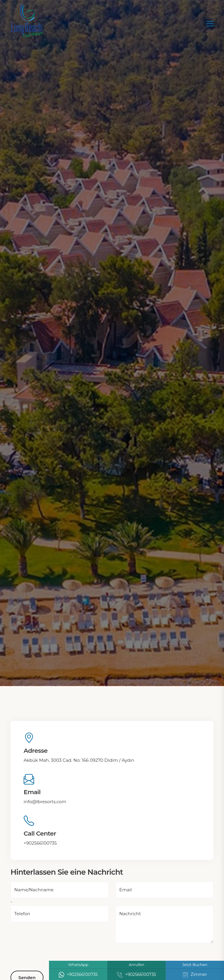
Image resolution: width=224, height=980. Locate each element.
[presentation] (55, 955)
